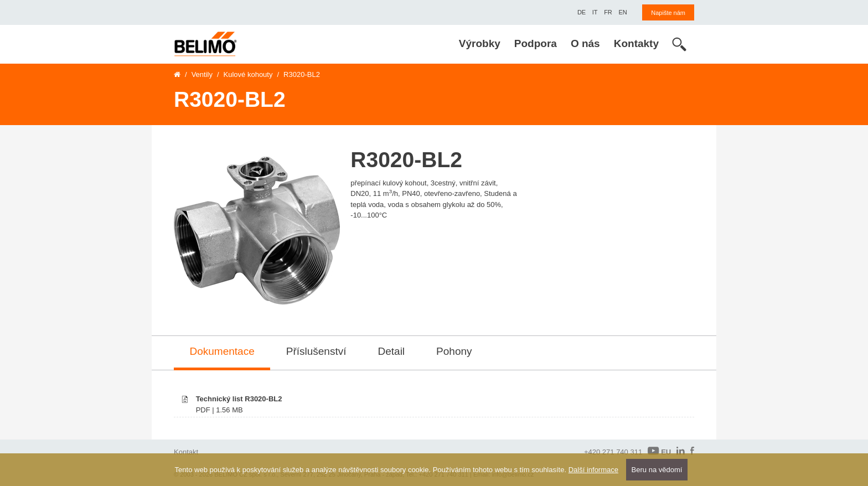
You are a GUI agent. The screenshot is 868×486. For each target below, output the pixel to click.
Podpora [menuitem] (536, 43)
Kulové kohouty (248, 74)
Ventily (202, 74)
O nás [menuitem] (585, 43)
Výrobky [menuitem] (480, 43)
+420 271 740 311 (613, 452)
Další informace (593, 470)
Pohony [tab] (454, 351)
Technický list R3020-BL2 (239, 399)
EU (659, 451)
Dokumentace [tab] (222, 351)
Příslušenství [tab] (316, 351)
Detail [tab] (392, 351)
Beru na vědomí (657, 470)
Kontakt (186, 452)
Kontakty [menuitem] (636, 43)
